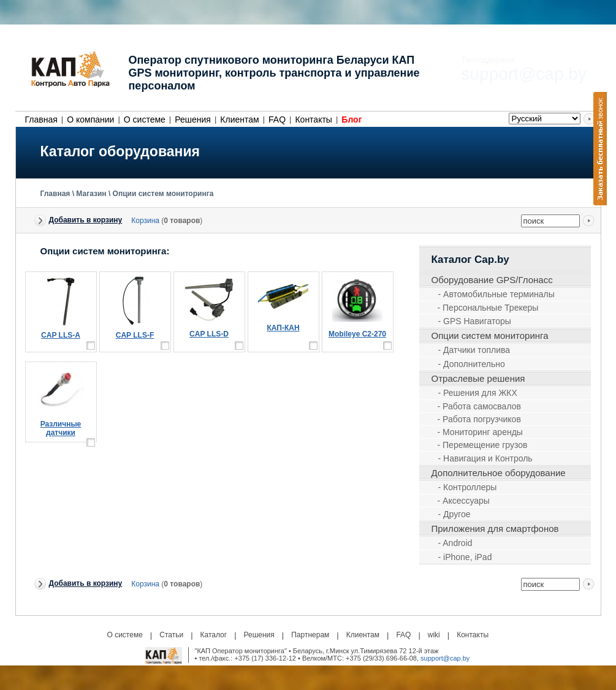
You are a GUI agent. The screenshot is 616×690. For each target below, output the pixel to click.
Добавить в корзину (86, 220)
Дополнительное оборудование (499, 473)
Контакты (313, 119)
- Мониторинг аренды (480, 432)
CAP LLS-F (135, 335)
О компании (90, 119)
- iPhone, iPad (465, 557)
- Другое (454, 514)
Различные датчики (61, 428)
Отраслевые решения (478, 378)
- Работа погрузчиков (479, 419)
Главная (41, 119)
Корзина (145, 221)
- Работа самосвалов (479, 406)
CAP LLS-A (61, 335)
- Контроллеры (468, 487)
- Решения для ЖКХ (478, 393)
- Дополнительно (472, 364)
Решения (193, 119)
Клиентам (239, 119)
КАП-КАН (283, 328)
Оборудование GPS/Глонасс (492, 280)
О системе (145, 119)
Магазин (91, 194)
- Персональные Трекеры (488, 308)
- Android (455, 543)
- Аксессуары (464, 501)
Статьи (171, 635)
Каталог (214, 635)
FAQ (277, 119)
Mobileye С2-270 (357, 334)
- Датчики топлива (474, 350)
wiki (434, 635)
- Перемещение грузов (483, 445)
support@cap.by (445, 658)
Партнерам (310, 635)
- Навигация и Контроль (485, 458)
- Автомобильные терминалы (496, 294)
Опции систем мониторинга (163, 194)
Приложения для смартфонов (495, 529)
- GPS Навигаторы (475, 321)
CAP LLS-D (209, 334)
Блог (352, 119)
